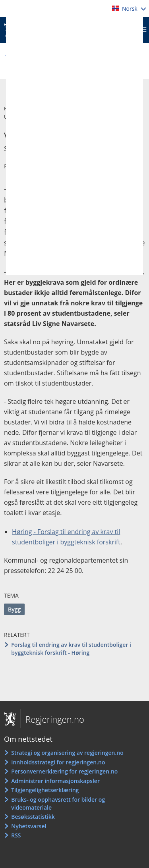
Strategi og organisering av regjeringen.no (67, 753)
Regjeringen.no (52, 719)
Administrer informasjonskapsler (55, 781)
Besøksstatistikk (33, 817)
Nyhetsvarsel (29, 826)
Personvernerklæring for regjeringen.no (64, 771)
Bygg (14, 609)
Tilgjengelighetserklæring (45, 790)
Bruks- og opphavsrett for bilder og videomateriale (58, 803)
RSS (16, 835)
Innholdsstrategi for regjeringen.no (58, 762)
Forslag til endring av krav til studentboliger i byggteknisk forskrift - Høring (71, 649)
